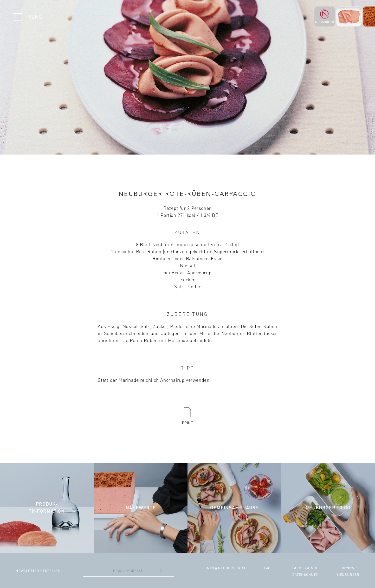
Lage (268, 568)
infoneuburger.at (226, 568)
